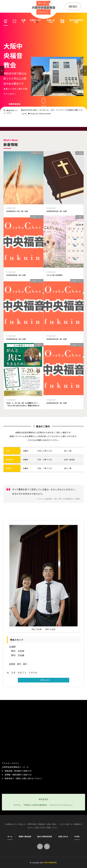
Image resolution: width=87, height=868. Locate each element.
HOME (6, 21)
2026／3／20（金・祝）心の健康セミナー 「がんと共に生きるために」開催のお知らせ (23, 404)
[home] (40, 847)
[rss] (47, 847)
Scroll (43, 102)
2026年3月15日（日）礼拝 (56, 211)
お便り (23, 21)
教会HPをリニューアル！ (11, 112)
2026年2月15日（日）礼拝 (56, 403)
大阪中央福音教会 (50, 862)
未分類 (80, 153)
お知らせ (40, 345)
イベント (14, 21)
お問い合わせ (51, 21)
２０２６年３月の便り (55, 275)
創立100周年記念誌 (76, 21)
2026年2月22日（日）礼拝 (56, 339)
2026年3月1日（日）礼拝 (16, 339)
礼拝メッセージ (36, 21)
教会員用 (62, 21)
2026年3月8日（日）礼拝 (16, 275)
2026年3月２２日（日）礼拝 (17, 211)
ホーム (10, 836)
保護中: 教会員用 (25, 836)
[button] (2, 71)
